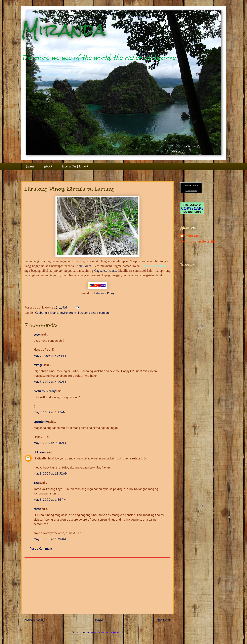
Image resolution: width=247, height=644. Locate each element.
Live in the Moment (75, 167)
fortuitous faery (44, 391)
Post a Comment (41, 548)
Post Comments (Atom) (106, 632)
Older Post (162, 620)
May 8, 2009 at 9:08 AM (50, 443)
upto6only (40, 422)
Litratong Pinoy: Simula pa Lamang (70, 189)
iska (36, 483)
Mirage (38, 365)
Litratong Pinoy (104, 293)
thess (37, 509)
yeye (37, 334)
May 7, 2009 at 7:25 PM (50, 356)
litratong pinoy (88, 313)
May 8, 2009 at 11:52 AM (51, 473)
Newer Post (34, 620)
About (48, 167)
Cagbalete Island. (106, 271)
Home (30, 167)
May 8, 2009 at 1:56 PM (50, 500)
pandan (104, 313)
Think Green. (84, 266)
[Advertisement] (97, 586)
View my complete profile (198, 242)
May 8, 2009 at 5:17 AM (50, 412)
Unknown (40, 452)
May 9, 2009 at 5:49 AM (50, 539)
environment (68, 313)
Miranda (63, 30)
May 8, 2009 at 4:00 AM (50, 382)
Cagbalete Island (47, 313)
